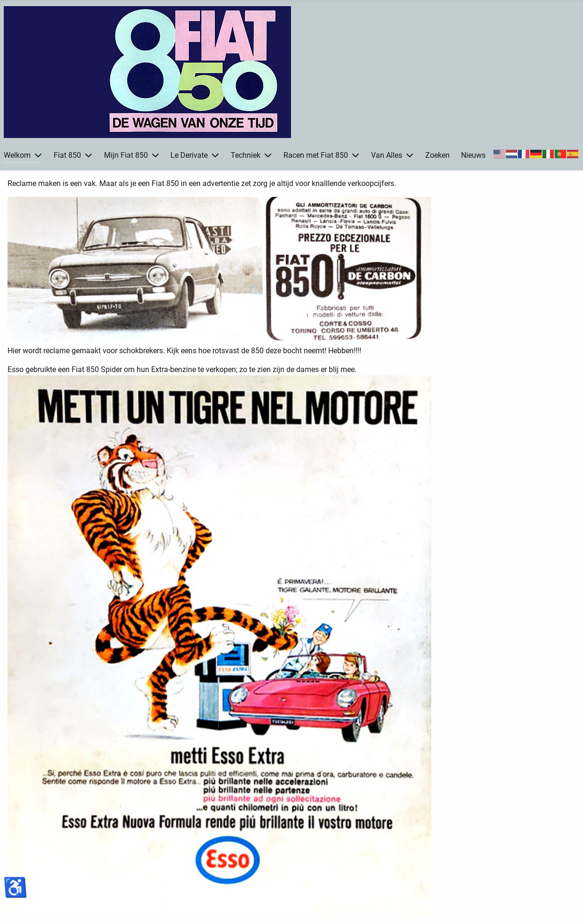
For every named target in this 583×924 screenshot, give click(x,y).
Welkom (17, 155)
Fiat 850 (67, 155)
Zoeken (437, 155)
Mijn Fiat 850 (126, 155)
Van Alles (387, 155)
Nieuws (473, 155)
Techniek (246, 155)
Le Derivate (189, 155)
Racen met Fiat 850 (316, 155)
